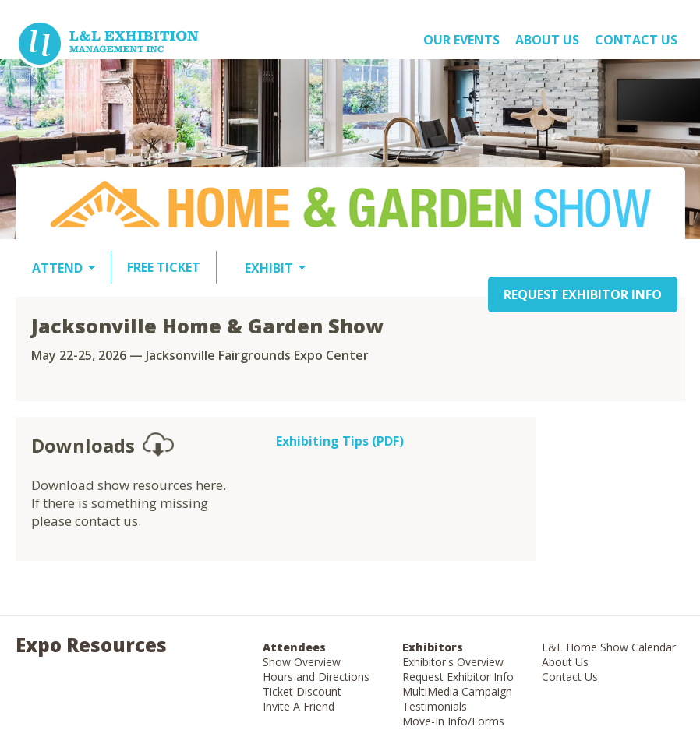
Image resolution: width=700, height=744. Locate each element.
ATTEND (57, 268)
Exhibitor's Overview (453, 662)
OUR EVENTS (461, 40)
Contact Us (636, 40)
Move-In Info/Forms (453, 721)
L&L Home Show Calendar (609, 647)
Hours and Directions (316, 677)
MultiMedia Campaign (457, 691)
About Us (565, 662)
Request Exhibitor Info (458, 677)
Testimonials (435, 706)
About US (547, 40)
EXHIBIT (269, 268)
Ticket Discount (302, 691)
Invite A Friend (299, 706)
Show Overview (302, 662)
